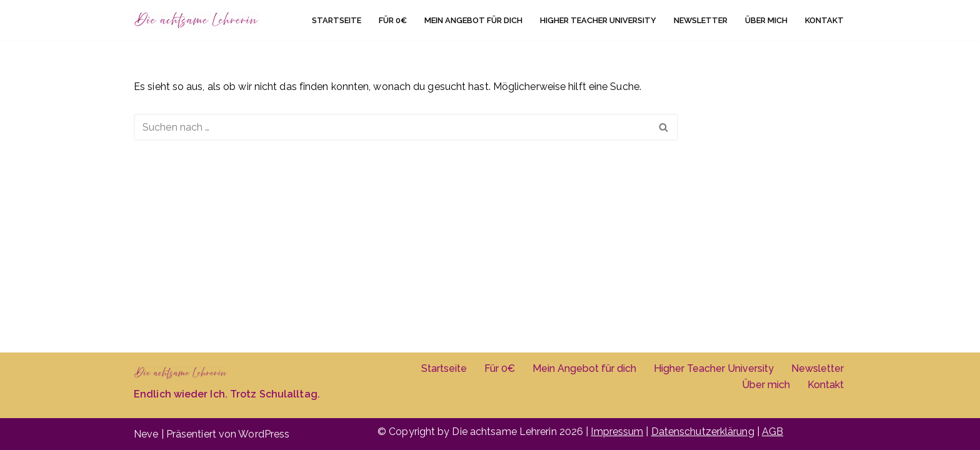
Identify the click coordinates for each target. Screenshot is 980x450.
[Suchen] (392, 127)
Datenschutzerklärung (703, 432)
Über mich (766, 20)
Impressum (617, 432)
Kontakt (824, 20)
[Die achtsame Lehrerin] (196, 20)
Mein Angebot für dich (473, 20)
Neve (146, 434)
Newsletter (701, 20)
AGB (772, 432)
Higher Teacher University (598, 20)
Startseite (337, 20)
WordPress (264, 434)
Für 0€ (393, 20)
